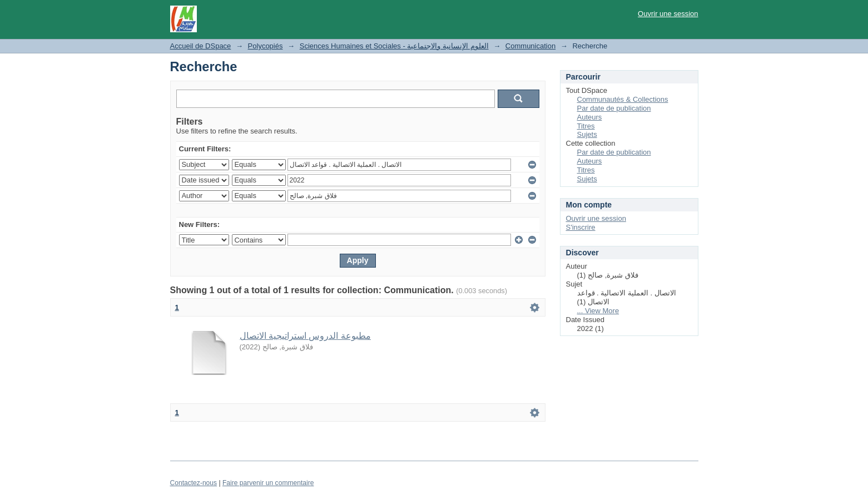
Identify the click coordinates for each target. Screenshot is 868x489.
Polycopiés (266, 46)
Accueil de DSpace (201, 46)
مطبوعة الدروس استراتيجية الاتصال (305, 336)
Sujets (587, 134)
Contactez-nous (194, 483)
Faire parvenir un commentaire (268, 483)
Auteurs (590, 117)
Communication (530, 46)
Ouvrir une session (668, 14)
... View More (598, 311)
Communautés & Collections (623, 99)
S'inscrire (581, 227)
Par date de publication (614, 108)
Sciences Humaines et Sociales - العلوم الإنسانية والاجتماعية (394, 46)
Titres (586, 126)
